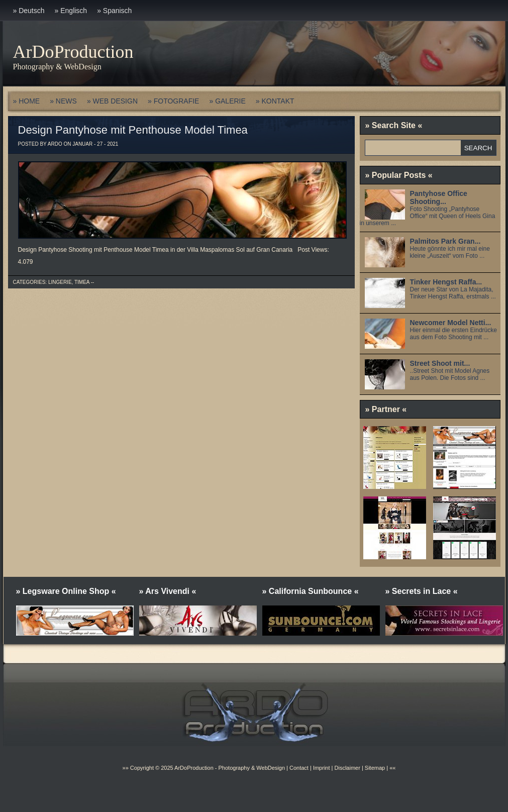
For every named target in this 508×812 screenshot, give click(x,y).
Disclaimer (347, 768)
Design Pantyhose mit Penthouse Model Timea (133, 130)
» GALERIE (227, 101)
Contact (299, 768)
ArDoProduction (73, 52)
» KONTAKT (275, 101)
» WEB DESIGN (112, 101)
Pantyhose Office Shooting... (439, 197)
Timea (82, 282)
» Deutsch (29, 11)
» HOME (27, 101)
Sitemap (374, 768)
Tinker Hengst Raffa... (446, 282)
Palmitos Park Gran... (445, 241)
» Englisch (71, 11)
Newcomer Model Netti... (451, 323)
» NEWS (63, 101)
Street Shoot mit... (440, 363)
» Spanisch (114, 11)
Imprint (322, 768)
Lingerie (60, 282)
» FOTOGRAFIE (173, 101)
